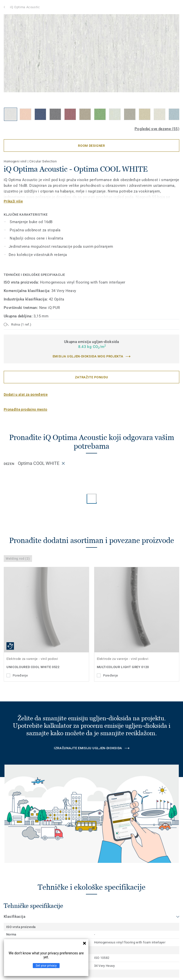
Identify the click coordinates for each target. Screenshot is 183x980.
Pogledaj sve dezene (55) (157, 129)
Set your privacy (46, 966)
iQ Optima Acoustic (25, 7)
